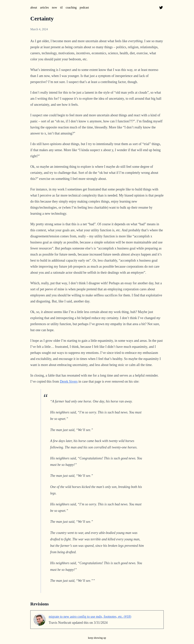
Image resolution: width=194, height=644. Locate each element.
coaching (71, 7)
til (61, 7)
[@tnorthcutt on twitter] (161, 8)
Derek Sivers (69, 381)
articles (45, 7)
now (55, 7)
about (34, 7)
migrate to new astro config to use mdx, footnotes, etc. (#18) (90, 617)
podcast (84, 7)
